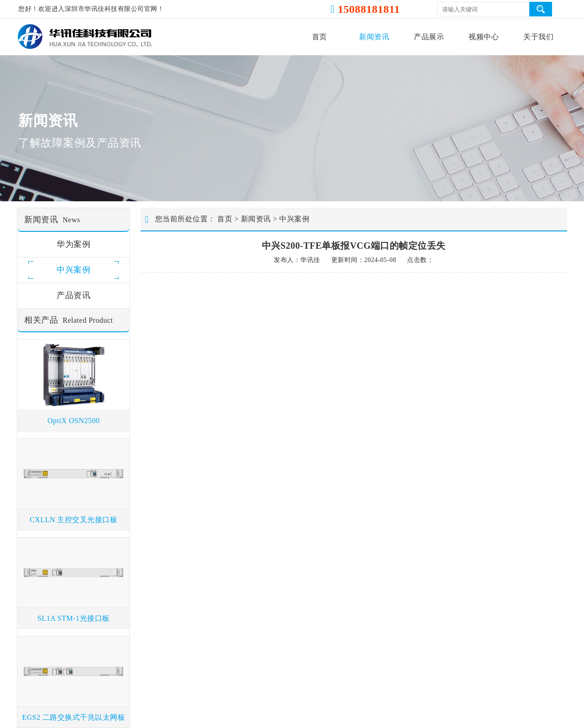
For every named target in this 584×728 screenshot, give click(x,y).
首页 (320, 37)
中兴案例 (294, 219)
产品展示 (429, 37)
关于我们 (538, 37)
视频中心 (484, 37)
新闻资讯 (374, 37)
